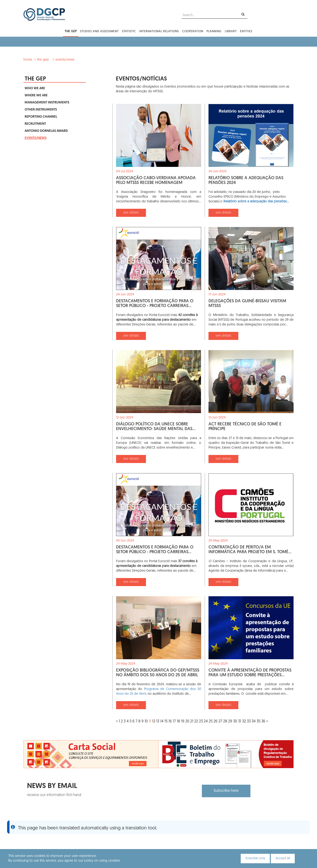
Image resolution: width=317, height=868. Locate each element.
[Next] (268, 722)
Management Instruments (47, 103)
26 (215, 721)
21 (192, 721)
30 (235, 721)
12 (154, 721)
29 (230, 721)
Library (231, 31)
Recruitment (35, 124)
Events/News (65, 60)
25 (211, 721)
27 (220, 721)
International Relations (159, 31)
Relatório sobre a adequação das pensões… (256, 202)
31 (240, 721)
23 (201, 721)
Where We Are (36, 96)
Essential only (255, 858)
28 (225, 721)
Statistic (129, 31)
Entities (246, 31)
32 (244, 721)
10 (146, 721)
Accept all (283, 858)
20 (187, 721)
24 (206, 721)
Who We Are (35, 88)
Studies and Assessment (99, 31)
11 (150, 721)
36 (263, 721)
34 (254, 721)
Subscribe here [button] (226, 791)
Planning (214, 31)
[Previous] (117, 722)
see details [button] (131, 213)
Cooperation (193, 31)
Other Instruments (41, 110)
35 (258, 721)
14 (162, 721)
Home (28, 60)
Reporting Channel (41, 117)
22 (196, 721)
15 (166, 721)
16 (170, 721)
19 (183, 721)
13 (158, 721)
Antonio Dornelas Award (46, 131)
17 (174, 721)
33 (249, 721)
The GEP (71, 31)
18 (178, 721)
